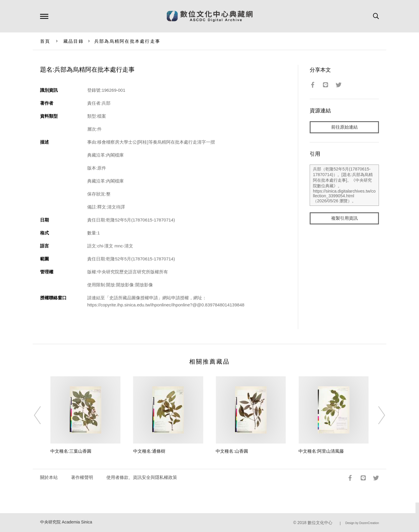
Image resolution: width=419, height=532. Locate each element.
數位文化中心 (320, 523)
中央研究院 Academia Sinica (66, 522)
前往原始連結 (344, 127)
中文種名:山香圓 (232, 451)
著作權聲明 (82, 477)
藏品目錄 (74, 41)
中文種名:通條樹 (149, 451)
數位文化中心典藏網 (210, 16)
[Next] (376, 415)
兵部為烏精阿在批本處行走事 (127, 41)
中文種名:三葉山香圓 (71, 451)
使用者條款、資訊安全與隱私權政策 (142, 477)
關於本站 (49, 477)
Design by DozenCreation (362, 523)
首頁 (45, 41)
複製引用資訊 (344, 219)
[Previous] (43, 415)
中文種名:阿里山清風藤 (321, 451)
